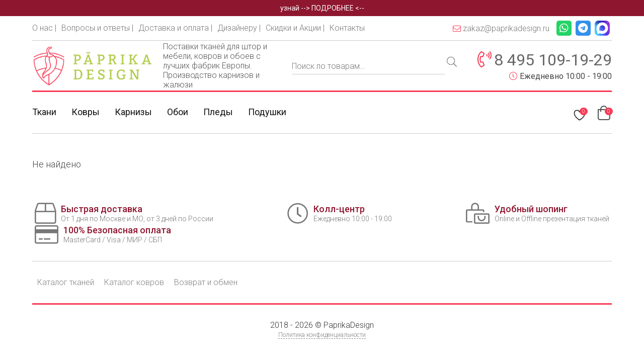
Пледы (218, 112)
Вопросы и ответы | (97, 28)
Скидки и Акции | (295, 28)
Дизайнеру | (239, 28)
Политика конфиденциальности (322, 335)
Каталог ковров (134, 282)
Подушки (267, 112)
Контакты (347, 28)
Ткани (44, 112)
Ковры (86, 112)
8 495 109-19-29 (553, 60)
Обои (178, 112)
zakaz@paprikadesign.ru (501, 28)
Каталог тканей (66, 282)
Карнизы (133, 112)
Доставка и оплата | (175, 28)
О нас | (44, 28)
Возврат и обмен (206, 282)
